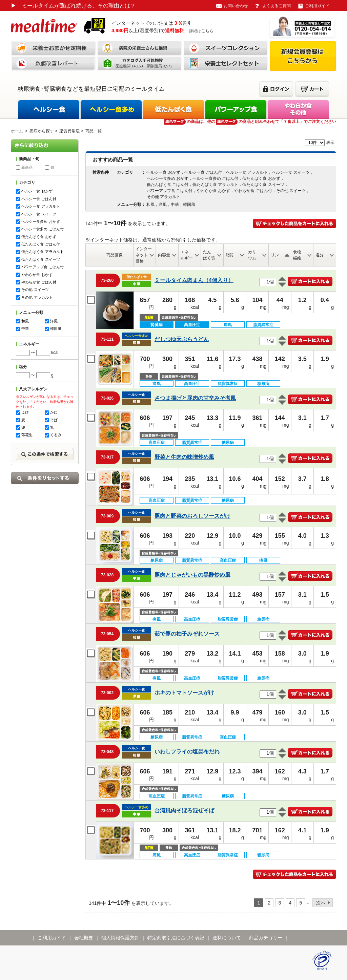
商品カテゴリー (266, 938)
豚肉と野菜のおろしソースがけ (192, 516)
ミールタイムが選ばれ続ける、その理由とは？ (73, 6)
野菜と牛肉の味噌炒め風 (184, 457)
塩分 (320, 255)
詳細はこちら (201, 31)
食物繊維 (297, 255)
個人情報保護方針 (120, 938)
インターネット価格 (144, 255)
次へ (321, 903)
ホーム (17, 131)
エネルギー (187, 255)
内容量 (164, 255)
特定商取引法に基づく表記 (176, 938)
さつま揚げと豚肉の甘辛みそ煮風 (195, 398)
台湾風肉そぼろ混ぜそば (184, 811)
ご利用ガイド (317, 6)
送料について (227, 938)
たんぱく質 (209, 255)
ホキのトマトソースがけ (184, 693)
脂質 (230, 255)
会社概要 (84, 938)
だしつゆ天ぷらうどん (182, 339)
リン (275, 255)
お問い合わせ (236, 6)
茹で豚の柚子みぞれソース (187, 634)
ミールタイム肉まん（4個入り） (194, 280)
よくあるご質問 (277, 6)
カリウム (252, 255)
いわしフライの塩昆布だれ (187, 752)
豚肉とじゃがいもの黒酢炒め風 (192, 575)
